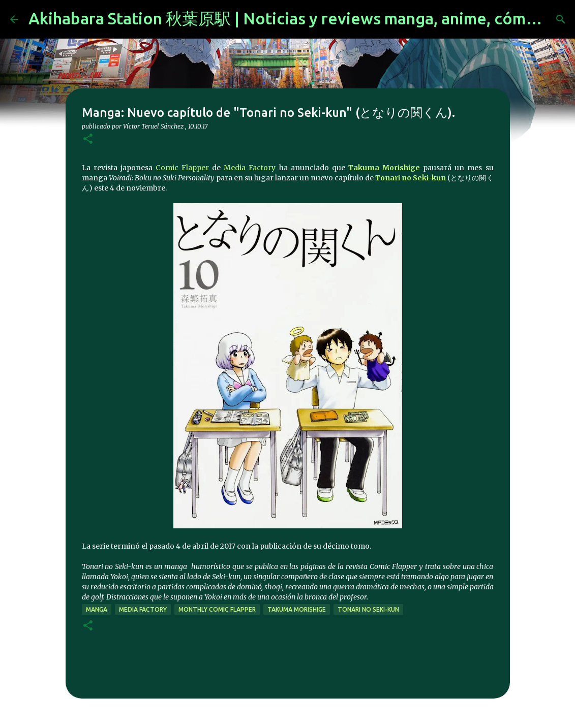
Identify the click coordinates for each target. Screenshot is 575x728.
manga (97, 609)
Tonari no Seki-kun (411, 178)
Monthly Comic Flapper (217, 609)
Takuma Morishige (384, 168)
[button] (88, 139)
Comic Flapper (182, 168)
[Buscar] (561, 19)
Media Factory (250, 168)
